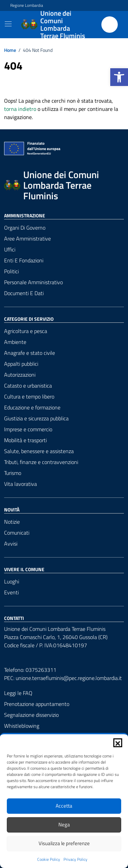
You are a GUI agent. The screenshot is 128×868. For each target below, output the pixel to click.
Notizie (12, 522)
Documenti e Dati (24, 293)
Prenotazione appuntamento (37, 704)
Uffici (10, 249)
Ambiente (15, 342)
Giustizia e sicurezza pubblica (36, 418)
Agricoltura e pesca (26, 331)
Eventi (11, 592)
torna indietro (20, 109)
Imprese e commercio (28, 429)
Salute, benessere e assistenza (39, 451)
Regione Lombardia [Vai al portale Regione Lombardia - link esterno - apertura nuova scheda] (27, 5)
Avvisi (11, 544)
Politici (11, 271)
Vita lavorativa (20, 484)
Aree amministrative (27, 238)
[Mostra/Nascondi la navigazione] (8, 24)
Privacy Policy (75, 859)
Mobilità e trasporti (25, 440)
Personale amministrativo (33, 282)
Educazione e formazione (32, 407)
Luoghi (12, 581)
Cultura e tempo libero (29, 396)
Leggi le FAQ (18, 693)
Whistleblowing (22, 726)
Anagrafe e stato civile (30, 353)
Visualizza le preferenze (64, 843)
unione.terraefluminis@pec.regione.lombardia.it (69, 678)
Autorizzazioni (20, 375)
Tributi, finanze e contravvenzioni (41, 462)
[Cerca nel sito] (110, 25)
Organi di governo (25, 228)
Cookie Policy (49, 859)
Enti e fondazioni (24, 260)
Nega (64, 824)
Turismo (13, 473)
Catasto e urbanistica (28, 386)
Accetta (64, 806)
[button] (119, 77)
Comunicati (17, 533)
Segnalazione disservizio (31, 715)
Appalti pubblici (21, 364)
